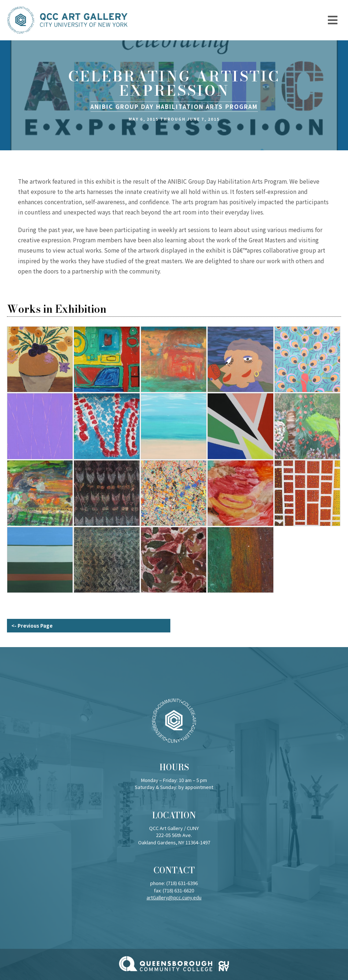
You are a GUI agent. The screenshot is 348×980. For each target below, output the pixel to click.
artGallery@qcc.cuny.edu (174, 897)
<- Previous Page (32, 626)
